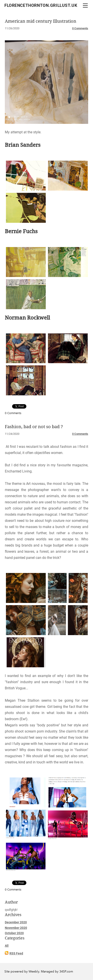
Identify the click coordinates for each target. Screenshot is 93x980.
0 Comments (80, 28)
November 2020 (16, 928)
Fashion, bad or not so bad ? (34, 427)
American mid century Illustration (41, 21)
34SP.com (66, 972)
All (7, 946)
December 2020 (16, 922)
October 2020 (14, 933)
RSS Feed (16, 953)
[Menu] (85, 6)
